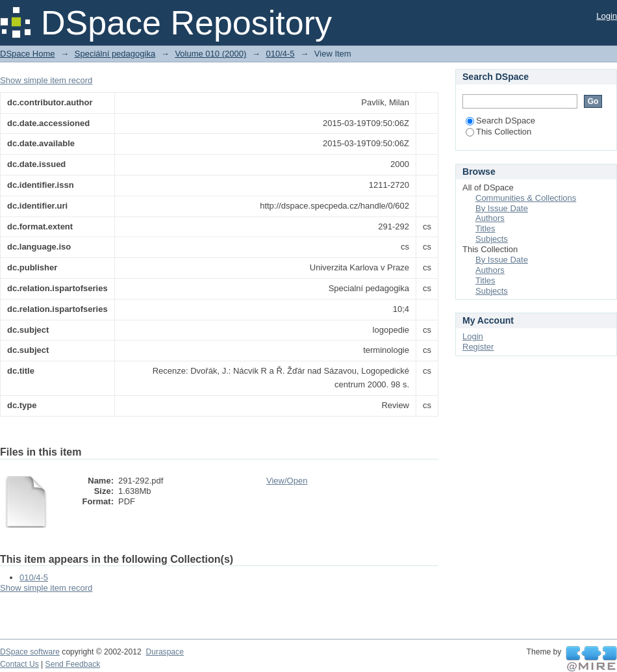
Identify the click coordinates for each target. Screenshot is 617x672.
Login (607, 16)
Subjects (492, 239)
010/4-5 (280, 54)
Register (478, 347)
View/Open (287, 481)
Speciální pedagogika (115, 54)
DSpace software (30, 652)
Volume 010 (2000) (210, 54)
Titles (485, 228)
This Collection (498, 132)
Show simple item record (46, 80)
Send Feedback (73, 664)
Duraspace (164, 652)
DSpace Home (28, 54)
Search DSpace (500, 121)
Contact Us (19, 664)
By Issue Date (502, 208)
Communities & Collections (526, 198)
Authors (490, 218)
